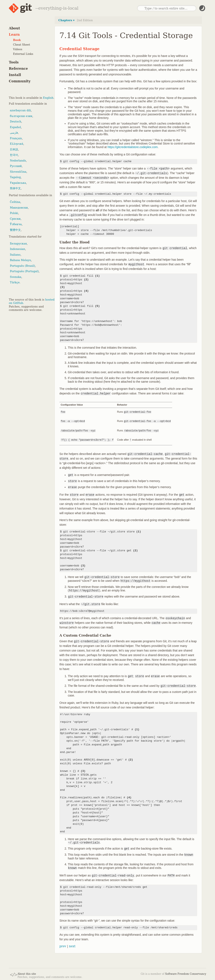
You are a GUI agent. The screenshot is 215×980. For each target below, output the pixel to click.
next (72, 945)
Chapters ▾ (66, 20)
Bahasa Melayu (20, 260)
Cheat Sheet (22, 45)
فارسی (14, 133)
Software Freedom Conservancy (186, 973)
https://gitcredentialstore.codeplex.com (133, 147)
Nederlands (18, 161)
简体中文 (15, 188)
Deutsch (16, 122)
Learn (14, 35)
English (48, 98)
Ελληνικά (17, 144)
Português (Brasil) (22, 266)
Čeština (15, 202)
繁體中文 (15, 230)
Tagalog (15, 177)
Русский (16, 166)
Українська (18, 183)
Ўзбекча (16, 224)
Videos (18, 49)
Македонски (19, 208)
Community (20, 81)
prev (63, 945)
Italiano (15, 255)
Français (16, 138)
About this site (27, 973)
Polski (14, 213)
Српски (15, 219)
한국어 (14, 155)
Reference (18, 69)
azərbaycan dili (20, 110)
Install (15, 75)
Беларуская (18, 244)
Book (17, 40)
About (14, 28)
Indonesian (18, 249)
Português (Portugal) (24, 271)
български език (21, 116)
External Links (23, 54)
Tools (14, 62)
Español (15, 127)
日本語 (14, 149)
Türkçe (15, 282)
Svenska (16, 277)
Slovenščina (18, 172)
